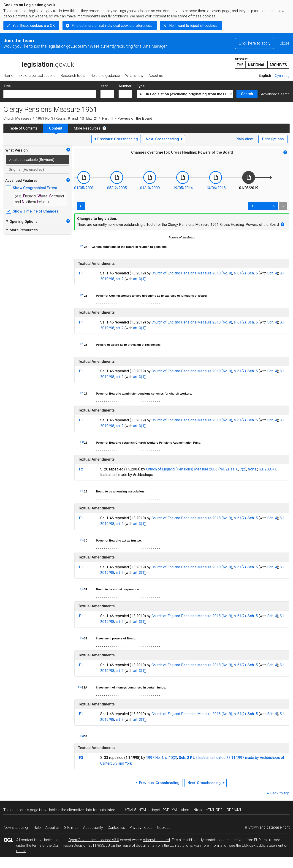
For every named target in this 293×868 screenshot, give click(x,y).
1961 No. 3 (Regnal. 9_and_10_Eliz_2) (67, 118)
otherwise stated (156, 840)
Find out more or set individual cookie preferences (112, 26)
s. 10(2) (171, 758)
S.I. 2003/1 (268, 469)
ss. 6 (234, 469)
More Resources (87, 128)
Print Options (273, 139)
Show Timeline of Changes (36, 211)
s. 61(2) (240, 273)
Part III (107, 118)
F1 (82, 246)
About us (52, 828)
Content (56, 128)
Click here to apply (255, 43)
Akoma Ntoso (192, 810)
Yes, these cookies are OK (34, 26)
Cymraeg (282, 76)
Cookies (164, 828)
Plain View (244, 139)
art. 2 (120, 279)
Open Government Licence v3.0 (94, 840)
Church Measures (17, 118)
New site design (16, 828)
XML (175, 810)
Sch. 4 (272, 273)
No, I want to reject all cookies (193, 26)
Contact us (116, 828)
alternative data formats (86, 810)
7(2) (243, 469)
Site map (71, 828)
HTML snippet (149, 810)
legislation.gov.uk (39, 63)
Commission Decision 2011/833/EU (81, 845)
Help (37, 828)
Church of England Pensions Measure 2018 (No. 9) (192, 273)
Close (285, 43)
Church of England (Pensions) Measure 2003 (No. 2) (187, 469)
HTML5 (131, 810)
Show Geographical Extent (35, 188)
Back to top (280, 793)
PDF (166, 810)
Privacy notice (141, 828)
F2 (82, 442)
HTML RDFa (215, 810)
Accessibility (93, 828)
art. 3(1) (139, 279)
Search (247, 94)
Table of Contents (23, 128)
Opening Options (21, 221)
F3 (82, 736)
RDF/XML (234, 810)
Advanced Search (275, 94)
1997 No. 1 (155, 758)
